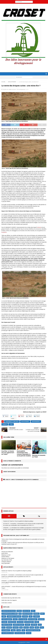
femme (37, 622)
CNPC (31, 616)
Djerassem (41, 619)
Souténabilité (6, 630)
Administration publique (9, 611)
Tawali (13, 630)
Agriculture (26, 611)
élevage (29, 633)
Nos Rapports (13, 600)
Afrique (19, 611)
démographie (12, 622)
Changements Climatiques (12, 421)
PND (21, 627)
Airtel (33, 611)
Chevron (25, 616)
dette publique (23, 619)
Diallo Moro (4, 600)
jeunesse (5, 424)
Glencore (34, 625)
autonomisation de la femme (10, 614)
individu (39, 227)
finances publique (7, 625)
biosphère (4, 232)
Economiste (13, 89)
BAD (20, 614)
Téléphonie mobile (20, 633)
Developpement (22, 89)
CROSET (15, 619)
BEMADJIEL (36, 614)
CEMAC (4, 616)
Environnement (36, 421)
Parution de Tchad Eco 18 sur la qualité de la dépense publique (18, 521)
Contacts (10, 603)
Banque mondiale (27, 614)
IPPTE (4, 627)
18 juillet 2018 (6, 89)
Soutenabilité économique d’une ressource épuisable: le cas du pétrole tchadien (24, 453)
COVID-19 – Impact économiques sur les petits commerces (22, 480)
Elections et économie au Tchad (39, 456)
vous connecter (11, 468)
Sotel (42, 627)
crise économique (7, 619)
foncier (28, 625)
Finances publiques (19, 625)
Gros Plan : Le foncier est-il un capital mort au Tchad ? (8, 453)
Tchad (11, 424)
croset (3, 603)
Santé (37, 627)
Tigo (23, 630)
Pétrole (26, 627)
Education (20, 622)
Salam (32, 627)
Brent (42, 614)
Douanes (4, 622)
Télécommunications (8, 633)
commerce (36, 616)
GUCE (40, 625)
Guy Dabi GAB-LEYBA (15, 598)
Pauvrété (16, 627)
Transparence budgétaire (33, 630)
